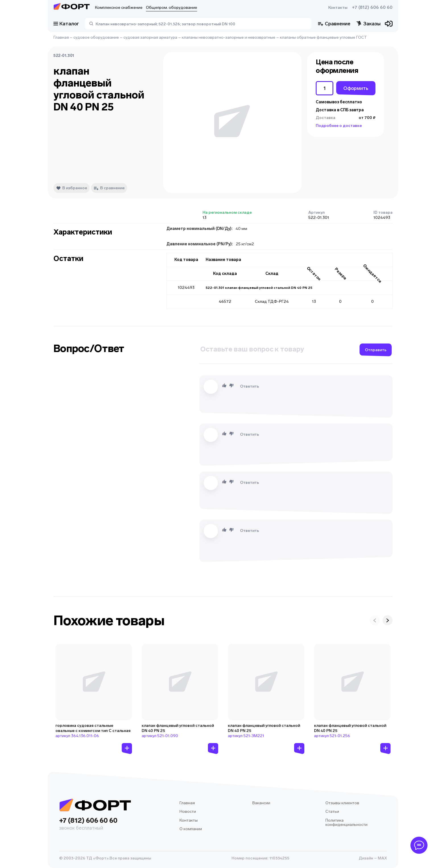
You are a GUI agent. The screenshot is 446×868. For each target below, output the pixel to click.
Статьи (332, 812)
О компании (191, 829)
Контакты (338, 8)
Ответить (250, 386)
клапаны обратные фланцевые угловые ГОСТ (323, 37)
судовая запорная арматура (150, 37)
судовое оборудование (96, 37)
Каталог (66, 24)
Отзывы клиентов (342, 803)
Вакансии (261, 803)
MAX (382, 858)
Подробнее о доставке (339, 126)
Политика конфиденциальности (346, 823)
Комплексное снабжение (119, 8)
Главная (61, 37)
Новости (188, 812)
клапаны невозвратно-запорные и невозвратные (229, 37)
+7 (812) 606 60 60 (372, 7)
